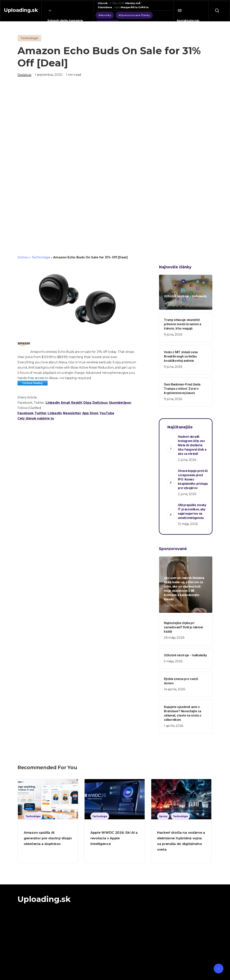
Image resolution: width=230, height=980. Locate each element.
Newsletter (72, 413)
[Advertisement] (115, 122)
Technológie (41, 257)
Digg (87, 403)
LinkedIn (53, 403)
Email (66, 403)
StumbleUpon (120, 403)
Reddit (77, 403)
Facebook (25, 413)
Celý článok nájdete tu (36, 418)
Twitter (41, 413)
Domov (23, 257)
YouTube (107, 413)
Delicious (100, 403)
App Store (90, 413)
